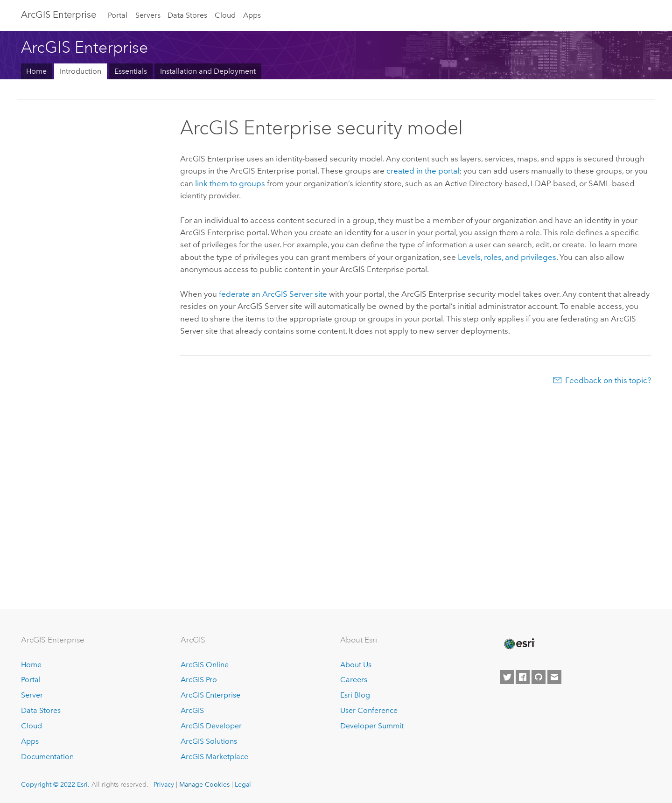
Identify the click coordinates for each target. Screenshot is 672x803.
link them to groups (230, 183)
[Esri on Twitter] (507, 677)
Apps (252, 15)
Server (32, 695)
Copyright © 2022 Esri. (55, 784)
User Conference (369, 710)
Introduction (80, 71)
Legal (243, 784)
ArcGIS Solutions (209, 741)
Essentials (131, 71)
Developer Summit (372, 726)
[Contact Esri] (554, 677)
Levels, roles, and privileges (507, 257)
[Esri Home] (519, 644)
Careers (354, 680)
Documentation (47, 757)
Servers (148, 15)
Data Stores (187, 15)
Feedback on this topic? (608, 380)
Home (36, 71)
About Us (356, 665)
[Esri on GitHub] (539, 677)
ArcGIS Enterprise (59, 14)
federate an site (273, 294)
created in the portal (423, 171)
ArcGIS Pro (199, 680)
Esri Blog (355, 695)
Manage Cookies (204, 784)
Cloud (225, 15)
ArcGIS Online (205, 665)
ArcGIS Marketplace (214, 757)
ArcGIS (192, 710)
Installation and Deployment (208, 71)
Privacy (164, 784)
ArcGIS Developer (211, 726)
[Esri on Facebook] (523, 677)
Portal (118, 15)
